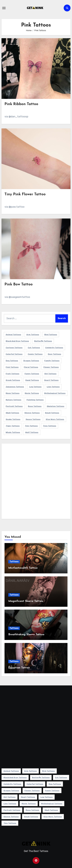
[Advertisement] (36, 482)
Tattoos (14, 562)
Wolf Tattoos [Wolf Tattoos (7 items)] (32, 432)
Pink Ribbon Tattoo (21, 104)
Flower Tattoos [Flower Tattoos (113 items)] (51, 367)
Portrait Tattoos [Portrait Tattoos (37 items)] (14, 406)
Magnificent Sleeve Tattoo (26, 601)
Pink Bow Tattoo (19, 284)
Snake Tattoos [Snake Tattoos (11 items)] (13, 419)
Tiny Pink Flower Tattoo (25, 194)
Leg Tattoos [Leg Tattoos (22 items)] (35, 387)
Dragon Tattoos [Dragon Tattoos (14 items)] (31, 361)
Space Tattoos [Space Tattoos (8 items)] (33, 419)
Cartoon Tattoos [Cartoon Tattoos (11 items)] (14, 348)
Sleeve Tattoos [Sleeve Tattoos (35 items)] (32, 413)
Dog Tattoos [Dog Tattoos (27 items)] (12, 361)
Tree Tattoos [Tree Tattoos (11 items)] (50, 426)
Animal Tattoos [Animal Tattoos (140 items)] (13, 335)
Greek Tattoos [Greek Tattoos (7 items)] (13, 380)
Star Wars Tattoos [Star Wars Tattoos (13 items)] (55, 419)
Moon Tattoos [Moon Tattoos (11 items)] (13, 393)
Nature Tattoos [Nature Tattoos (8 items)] (14, 400)
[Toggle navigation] (4, 8)
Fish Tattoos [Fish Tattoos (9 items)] (12, 367)
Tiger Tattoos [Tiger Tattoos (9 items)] (13, 426)
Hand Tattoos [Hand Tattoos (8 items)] (32, 380)
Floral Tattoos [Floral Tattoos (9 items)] (31, 367)
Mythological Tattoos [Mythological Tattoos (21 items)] (55, 393)
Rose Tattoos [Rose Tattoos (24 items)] (35, 406)
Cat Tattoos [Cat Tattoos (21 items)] (34, 348)
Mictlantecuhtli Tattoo (23, 568)
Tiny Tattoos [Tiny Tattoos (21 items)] (31, 426)
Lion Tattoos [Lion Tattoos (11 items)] (53, 387)
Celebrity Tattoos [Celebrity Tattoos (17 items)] (54, 348)
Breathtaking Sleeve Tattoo (26, 635)
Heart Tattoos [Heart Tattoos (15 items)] (51, 380)
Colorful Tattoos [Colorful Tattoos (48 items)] (14, 354)
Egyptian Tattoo (19, 668)
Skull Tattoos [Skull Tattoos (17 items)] (12, 413)
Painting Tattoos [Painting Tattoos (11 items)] (35, 400)
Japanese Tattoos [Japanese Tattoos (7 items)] (15, 387)
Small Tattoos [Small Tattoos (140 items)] (52, 413)
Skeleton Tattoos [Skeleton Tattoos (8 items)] (56, 406)
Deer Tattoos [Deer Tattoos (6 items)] (54, 354)
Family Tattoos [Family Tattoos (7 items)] (52, 361)
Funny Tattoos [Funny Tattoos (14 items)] (32, 374)
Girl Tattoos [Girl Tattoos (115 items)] (50, 374)
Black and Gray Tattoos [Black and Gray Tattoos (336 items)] (17, 341)
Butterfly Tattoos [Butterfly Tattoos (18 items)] (43, 341)
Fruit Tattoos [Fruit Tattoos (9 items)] (13, 374)
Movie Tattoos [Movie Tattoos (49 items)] (32, 393)
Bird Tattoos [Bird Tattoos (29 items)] (51, 335)
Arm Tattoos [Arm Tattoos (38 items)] (33, 335)
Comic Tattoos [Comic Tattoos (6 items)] (35, 354)
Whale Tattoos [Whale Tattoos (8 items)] (13, 432)
